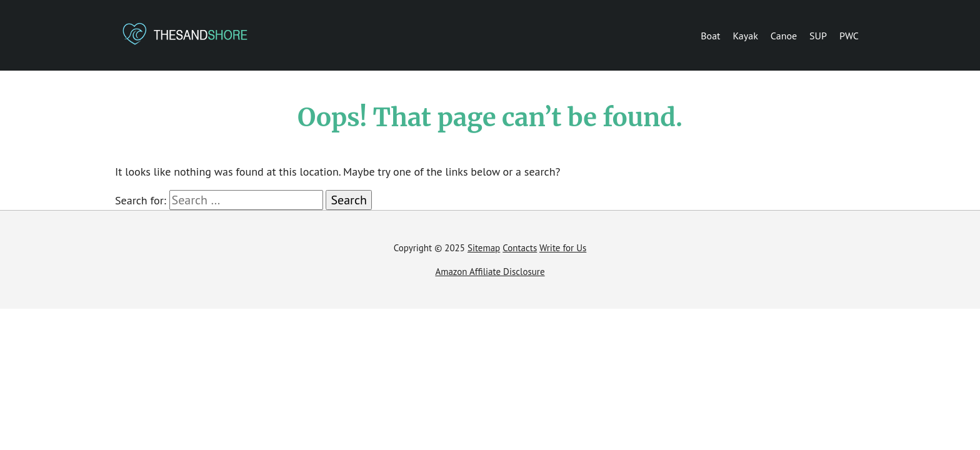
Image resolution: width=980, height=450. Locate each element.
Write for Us (563, 248)
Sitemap (484, 248)
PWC (849, 36)
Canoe (784, 36)
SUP (818, 36)
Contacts (520, 248)
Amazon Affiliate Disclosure (490, 272)
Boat (710, 36)
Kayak (746, 36)
